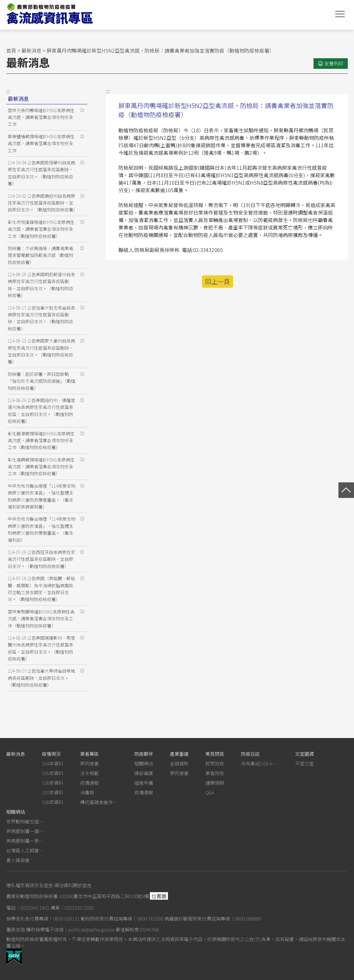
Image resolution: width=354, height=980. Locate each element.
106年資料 (53, 783)
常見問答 (215, 754)
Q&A (210, 792)
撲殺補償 (144, 773)
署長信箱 (16, 929)
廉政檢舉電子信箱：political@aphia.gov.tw (70, 929)
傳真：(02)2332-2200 (72, 908)
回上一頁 (218, 281)
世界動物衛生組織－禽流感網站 (25, 821)
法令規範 (89, 773)
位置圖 (159, 896)
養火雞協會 (18, 860)
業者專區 (89, 754)
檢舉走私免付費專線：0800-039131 (43, 918)
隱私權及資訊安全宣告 (30, 885)
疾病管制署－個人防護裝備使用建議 (25, 831)
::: (8, 91)
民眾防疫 (215, 763)
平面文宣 (304, 763)
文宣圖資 (304, 754)
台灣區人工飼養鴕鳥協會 (25, 850)
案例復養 (89, 763)
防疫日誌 (250, 754)
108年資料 (53, 802)
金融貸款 (179, 763)
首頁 (11, 50)
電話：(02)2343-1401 (28, 908)
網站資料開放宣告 (73, 885)
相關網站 (144, 763)
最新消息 (31, 50)
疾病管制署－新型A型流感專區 (25, 841)
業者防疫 (215, 773)
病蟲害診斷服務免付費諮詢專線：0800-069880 (213, 918)
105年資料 (53, 773)
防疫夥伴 (144, 754)
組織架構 (144, 783)
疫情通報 (89, 783)
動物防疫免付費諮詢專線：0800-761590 (122, 918)
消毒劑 (87, 792)
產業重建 (179, 754)
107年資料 (53, 792)
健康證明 (215, 783)
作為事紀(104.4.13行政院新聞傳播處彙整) (260, 763)
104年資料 (53, 763)
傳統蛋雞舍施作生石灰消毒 (99, 802)
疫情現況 (51, 754)
